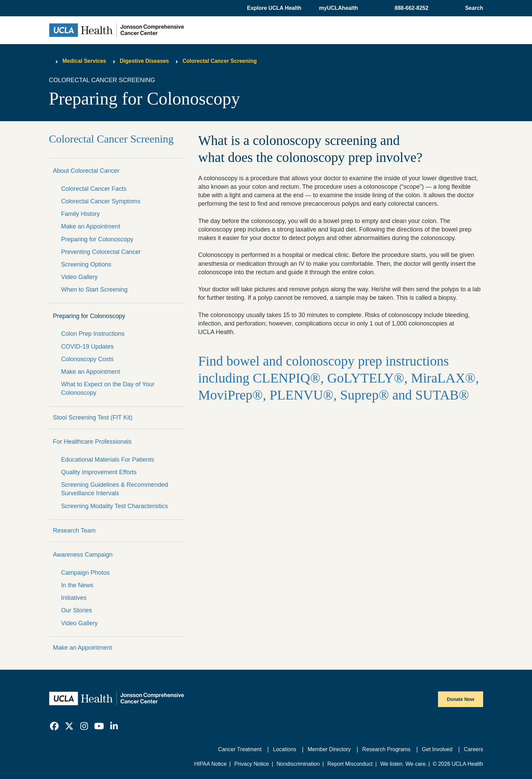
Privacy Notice (251, 764)
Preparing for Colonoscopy (97, 239)
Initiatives (74, 598)
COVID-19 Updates (87, 347)
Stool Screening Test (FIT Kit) (93, 418)
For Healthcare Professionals (92, 442)
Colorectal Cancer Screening (220, 61)
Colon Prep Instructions (93, 334)
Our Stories (77, 610)
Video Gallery (79, 277)
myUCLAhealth (338, 8)
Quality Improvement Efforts (99, 472)
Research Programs (386, 749)
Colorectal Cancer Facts (94, 189)
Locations (285, 749)
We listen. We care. (404, 764)
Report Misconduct (350, 764)
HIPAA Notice (210, 764)
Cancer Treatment (240, 749)
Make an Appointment (91, 226)
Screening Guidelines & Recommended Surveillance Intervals (115, 489)
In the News (77, 585)
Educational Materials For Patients (108, 460)
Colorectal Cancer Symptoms (101, 201)
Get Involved (437, 749)
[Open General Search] (473, 8)
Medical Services (84, 61)
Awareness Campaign (83, 555)
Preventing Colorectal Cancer (101, 252)
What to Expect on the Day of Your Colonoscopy (108, 388)
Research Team (74, 531)
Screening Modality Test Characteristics (115, 506)
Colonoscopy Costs (87, 359)
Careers (473, 749)
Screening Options (86, 264)
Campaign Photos (85, 573)
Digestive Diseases (144, 61)
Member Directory (329, 749)
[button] (275, 8)
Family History (80, 214)
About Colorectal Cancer (86, 171)
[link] (54, 726)
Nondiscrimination (298, 764)
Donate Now (461, 699)
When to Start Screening (94, 290)
